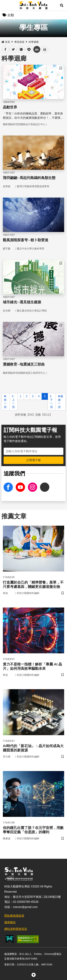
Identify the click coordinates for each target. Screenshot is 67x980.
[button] (62, 5)
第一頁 (5, 402)
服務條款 (10, 922)
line (28, 49)
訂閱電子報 (34, 460)
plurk (21, 49)
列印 (45, 49)
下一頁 (51, 402)
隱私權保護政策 (14, 916)
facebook (5, 49)
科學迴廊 (34, 42)
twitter (13, 49)
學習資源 (19, 42)
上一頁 (13, 402)
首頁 (6, 42)
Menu (5, 5)
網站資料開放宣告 (16, 929)
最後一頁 (61, 402)
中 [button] (37, 49)
